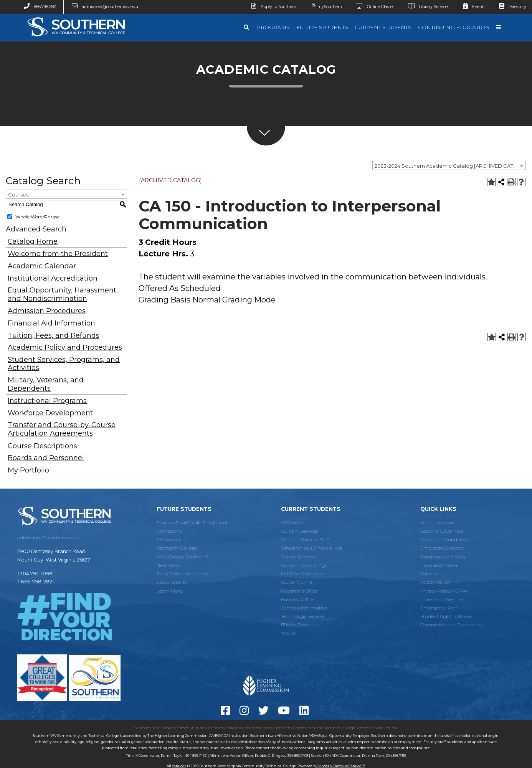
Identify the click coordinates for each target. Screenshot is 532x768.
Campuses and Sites (443, 557)
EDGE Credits (172, 582)
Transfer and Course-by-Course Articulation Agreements (62, 429)
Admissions (169, 531)
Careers (429, 574)
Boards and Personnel (46, 458)
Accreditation (435, 582)
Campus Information (304, 608)
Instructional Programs (47, 401)
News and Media (439, 565)
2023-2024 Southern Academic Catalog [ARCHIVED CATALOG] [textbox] (450, 166)
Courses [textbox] (18, 195)
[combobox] (449, 165)
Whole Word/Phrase (37, 217)
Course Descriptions (42, 446)
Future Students (322, 27)
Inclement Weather (442, 599)
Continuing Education (454, 27)
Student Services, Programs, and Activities (64, 364)
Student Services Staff (305, 539)
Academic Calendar (42, 266)
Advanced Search (36, 229)
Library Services (425, 7)
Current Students (383, 27)
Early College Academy (182, 574)
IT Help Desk (295, 625)
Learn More (169, 591)
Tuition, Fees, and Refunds (54, 336)
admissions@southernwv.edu (102, 7)
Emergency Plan (439, 608)
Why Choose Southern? (183, 557)
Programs (273, 27)
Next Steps (169, 565)
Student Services (300, 531)
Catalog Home (33, 242)
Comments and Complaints (451, 625)
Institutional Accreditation (53, 278)
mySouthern (326, 5)
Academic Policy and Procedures (65, 348)
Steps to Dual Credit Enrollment (192, 523)
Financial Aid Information (51, 323)
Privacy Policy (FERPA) (444, 591)
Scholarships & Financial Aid (311, 548)
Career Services (298, 557)
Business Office (297, 599)
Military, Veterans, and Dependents (46, 384)
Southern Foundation (444, 539)
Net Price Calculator (303, 574)
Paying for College (177, 548)
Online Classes (372, 7)
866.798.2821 (38, 7)
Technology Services (303, 616)
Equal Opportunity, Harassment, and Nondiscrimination (63, 295)
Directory (510, 7)
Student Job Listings (304, 565)
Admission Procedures (47, 311)
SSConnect (169, 539)
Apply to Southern (271, 7)
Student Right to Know (446, 616)
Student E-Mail (298, 582)
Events (471, 7)
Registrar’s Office (299, 591)
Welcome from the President (58, 254)
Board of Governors (442, 531)
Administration (437, 523)
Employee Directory (442, 548)
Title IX (288, 633)
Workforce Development (50, 413)
